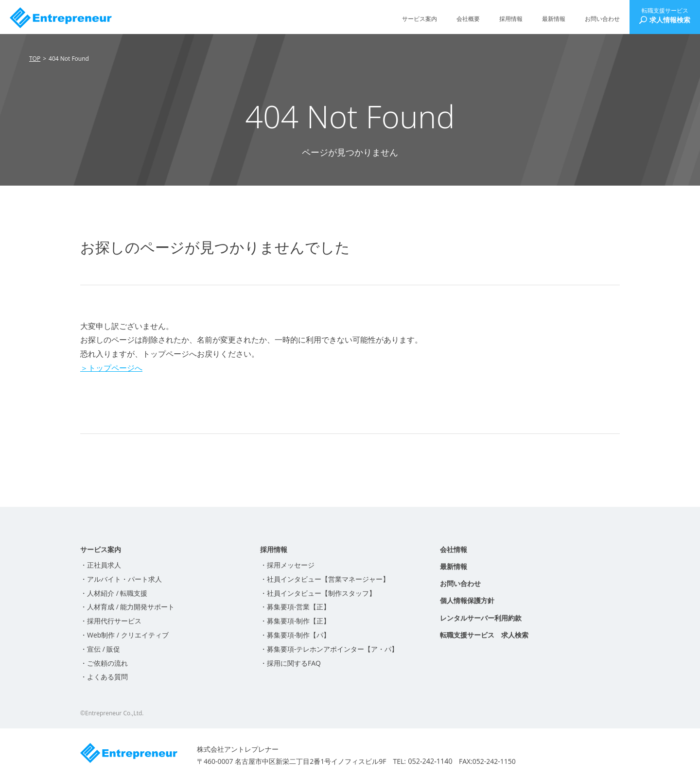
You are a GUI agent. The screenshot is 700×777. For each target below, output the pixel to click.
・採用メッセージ (287, 565)
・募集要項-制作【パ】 (295, 635)
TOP (35, 59)
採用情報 (511, 19)
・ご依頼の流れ (104, 663)
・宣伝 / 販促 (100, 649)
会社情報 (454, 549)
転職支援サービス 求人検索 (484, 635)
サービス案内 (420, 19)
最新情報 (554, 19)
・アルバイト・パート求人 (121, 579)
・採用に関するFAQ (290, 663)
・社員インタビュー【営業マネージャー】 (325, 579)
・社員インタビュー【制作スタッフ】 (318, 593)
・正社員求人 (101, 565)
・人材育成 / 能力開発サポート (127, 607)
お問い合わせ (602, 19)
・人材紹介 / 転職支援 (114, 593)
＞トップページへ (111, 368)
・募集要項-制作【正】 (295, 621)
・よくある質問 (104, 677)
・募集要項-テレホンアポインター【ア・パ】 (329, 649)
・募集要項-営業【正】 (295, 607)
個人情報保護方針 (467, 600)
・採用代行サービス (111, 621)
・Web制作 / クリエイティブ (124, 635)
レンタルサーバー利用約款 (481, 618)
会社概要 (468, 19)
